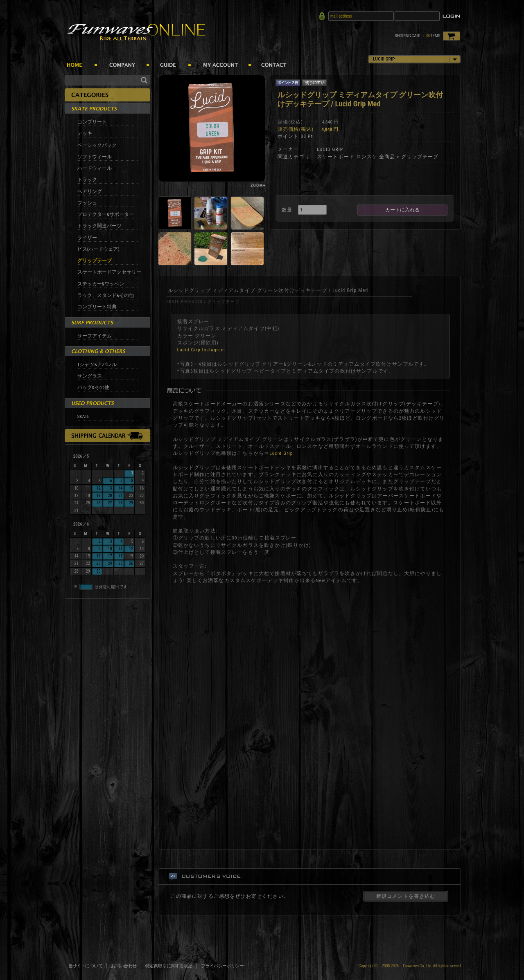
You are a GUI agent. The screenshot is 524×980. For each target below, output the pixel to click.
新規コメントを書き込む (406, 896)
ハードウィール (95, 168)
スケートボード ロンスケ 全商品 (356, 157)
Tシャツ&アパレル (97, 364)
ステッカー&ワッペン (101, 284)
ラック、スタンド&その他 (106, 295)
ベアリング (90, 191)
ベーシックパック (97, 145)
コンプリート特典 (97, 307)
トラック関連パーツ (99, 226)
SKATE (84, 416)
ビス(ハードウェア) (98, 249)
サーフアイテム (95, 336)
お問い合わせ (124, 966)
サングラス (90, 376)
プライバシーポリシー (222, 966)
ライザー (87, 238)
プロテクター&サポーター (106, 214)
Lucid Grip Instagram (201, 350)
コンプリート (92, 122)
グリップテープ (95, 261)
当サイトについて (86, 966)
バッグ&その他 (93, 387)
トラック (87, 180)
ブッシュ (87, 203)
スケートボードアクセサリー (109, 272)
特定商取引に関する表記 (169, 966)
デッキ (85, 133)
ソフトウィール (95, 157)
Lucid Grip (281, 453)
